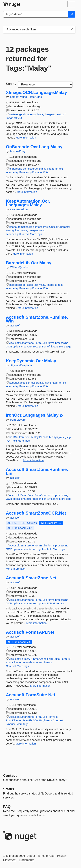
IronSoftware (18, 420)
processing (62, 343)
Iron (21, 437)
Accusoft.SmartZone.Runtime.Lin (37, 471)
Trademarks (26, 860)
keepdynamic (17, 383)
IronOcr (14, 437)
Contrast (11, 666)
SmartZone (27, 343)
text (20, 118)
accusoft (15, 325)
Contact (10, 775)
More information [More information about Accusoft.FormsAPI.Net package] (40, 686)
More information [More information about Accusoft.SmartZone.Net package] (37, 623)
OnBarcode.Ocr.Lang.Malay (34, 147)
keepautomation (19, 227)
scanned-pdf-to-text (18, 172)
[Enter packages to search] (36, 14)
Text (14, 441)
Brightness (46, 662)
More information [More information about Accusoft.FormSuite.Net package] (26, 744)
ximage (27, 114)
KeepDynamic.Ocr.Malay (31, 361)
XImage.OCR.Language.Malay (37, 93)
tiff (16, 118)
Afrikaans (53, 346)
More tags (36, 234)
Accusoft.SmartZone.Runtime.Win (37, 319)
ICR (50, 603)
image (10, 118)
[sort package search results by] (45, 85)
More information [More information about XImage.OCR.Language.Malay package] (26, 138)
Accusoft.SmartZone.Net (31, 578)
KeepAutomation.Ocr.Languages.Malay (28, 203)
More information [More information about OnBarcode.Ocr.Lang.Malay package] (27, 192)
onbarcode (16, 169)
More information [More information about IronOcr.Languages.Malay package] (33, 460)
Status (9, 789)
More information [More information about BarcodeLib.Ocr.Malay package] (28, 308)
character (27, 346)
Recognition (13, 230)
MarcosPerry (18, 151)
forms (51, 343)
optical (17, 346)
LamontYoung (19, 97)
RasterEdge (35, 97)
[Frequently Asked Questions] (7, 807)
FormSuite (41, 343)
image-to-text (53, 114)
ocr (34, 114)
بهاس (68, 437)
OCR (9, 346)
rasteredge (16, 114)
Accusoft (14, 343)
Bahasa (44, 437)
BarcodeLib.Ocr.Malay (29, 263)
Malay (41, 114)
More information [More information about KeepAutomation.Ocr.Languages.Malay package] (23, 254)
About (31, 856)
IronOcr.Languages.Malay (32, 415)
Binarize (11, 724)
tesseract (33, 169)
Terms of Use (46, 856)
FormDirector (14, 662)
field (50, 549)
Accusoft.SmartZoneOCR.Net (36, 513)
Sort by (11, 84)
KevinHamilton (19, 209)
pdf (63, 114)
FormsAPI (26, 659)
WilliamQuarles (19, 267)
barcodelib (16, 285)
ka (31, 227)
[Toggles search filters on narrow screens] (71, 30)
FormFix (65, 659)
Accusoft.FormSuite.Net (31, 695)
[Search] (71, 14)
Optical (53, 227)
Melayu (54, 437)
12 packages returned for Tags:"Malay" (29, 59)
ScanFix (27, 662)
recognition (40, 346)
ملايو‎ (61, 437)
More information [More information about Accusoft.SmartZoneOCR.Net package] (16, 569)
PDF (9, 441)
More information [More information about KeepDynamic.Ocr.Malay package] (28, 406)
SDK (36, 662)
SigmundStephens (21, 365)
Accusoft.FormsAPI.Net (30, 632)
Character (64, 227)
